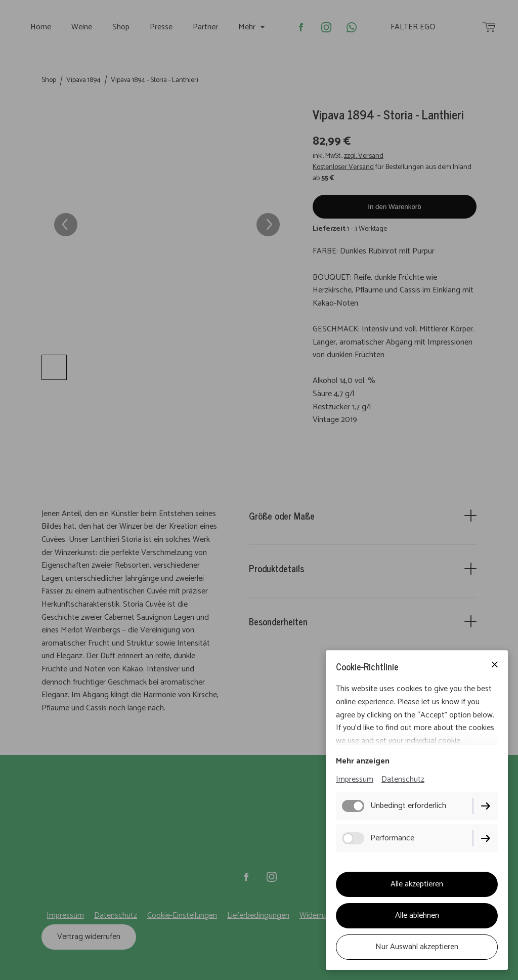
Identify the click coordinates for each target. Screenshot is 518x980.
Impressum (355, 779)
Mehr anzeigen (363, 761)
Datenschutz (403, 779)
